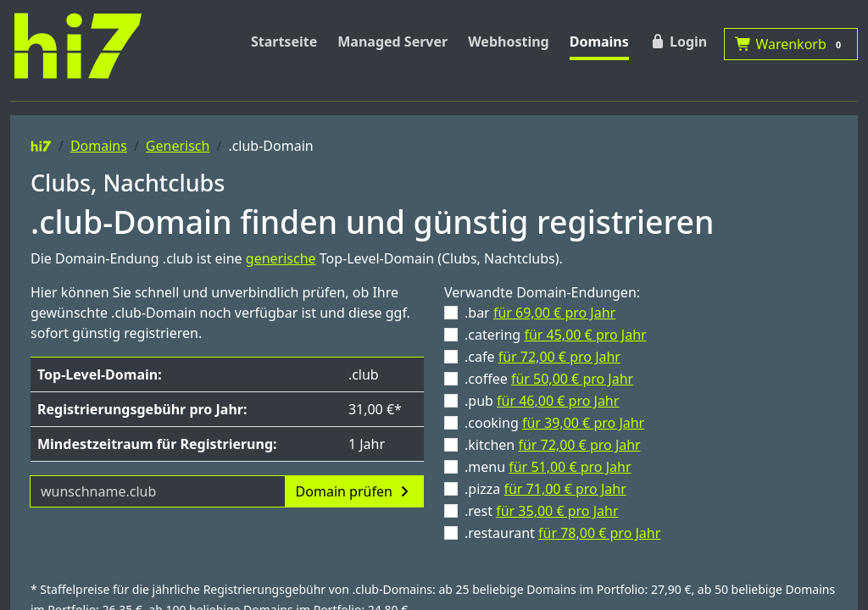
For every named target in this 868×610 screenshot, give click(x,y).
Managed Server (392, 42)
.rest (542, 511)
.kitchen (553, 445)
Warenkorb (791, 44)
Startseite (284, 42)
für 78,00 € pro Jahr (599, 533)
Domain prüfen (354, 491)
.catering (556, 335)
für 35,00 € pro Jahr (557, 511)
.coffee (549, 379)
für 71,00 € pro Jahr (565, 489)
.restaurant (562, 533)
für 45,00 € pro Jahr (585, 335)
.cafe (542, 357)
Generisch (178, 146)
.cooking (554, 423)
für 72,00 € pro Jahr (559, 357)
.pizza (545, 489)
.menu (548, 467)
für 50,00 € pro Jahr (572, 379)
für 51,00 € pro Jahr (570, 467)
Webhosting (509, 42)
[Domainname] (158, 491)
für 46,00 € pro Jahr (558, 401)
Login (678, 42)
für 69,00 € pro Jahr (554, 313)
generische (281, 258)
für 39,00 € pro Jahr (583, 423)
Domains (599, 42)
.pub (542, 401)
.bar (540, 313)
